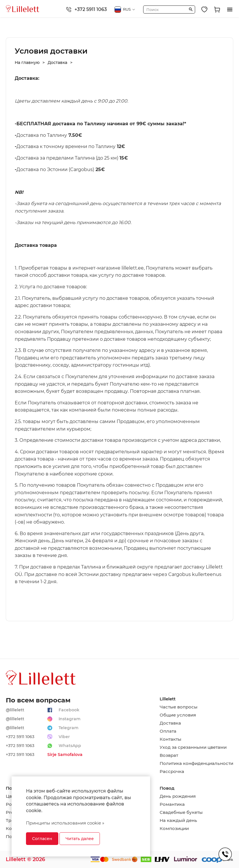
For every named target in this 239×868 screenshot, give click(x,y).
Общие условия (178, 715)
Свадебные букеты (181, 812)
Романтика (172, 804)
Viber (64, 737)
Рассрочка (172, 772)
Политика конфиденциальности (196, 763)
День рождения (178, 796)
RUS (125, 10)
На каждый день (178, 820)
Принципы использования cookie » (65, 823)
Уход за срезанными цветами (193, 747)
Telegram (69, 728)
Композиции (174, 829)
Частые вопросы (179, 707)
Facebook (69, 710)
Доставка (170, 723)
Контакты (170, 739)
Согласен (42, 839)
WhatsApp (70, 746)
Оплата (168, 731)
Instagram (70, 719)
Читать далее (80, 839)
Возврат (169, 755)
